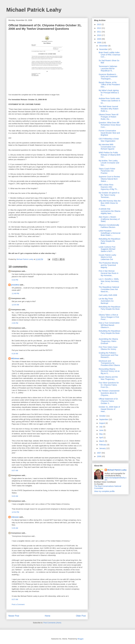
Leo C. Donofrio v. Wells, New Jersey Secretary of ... (109, 281)
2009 (99, 39)
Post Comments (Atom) (52, 623)
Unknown (15, 517)
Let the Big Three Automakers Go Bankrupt (106, 301)
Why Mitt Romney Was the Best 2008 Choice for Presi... (110, 203)
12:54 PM (15, 512)
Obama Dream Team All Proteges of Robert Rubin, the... (109, 117)
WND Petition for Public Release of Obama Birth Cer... (110, 155)
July (101, 427)
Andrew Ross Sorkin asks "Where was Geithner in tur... (109, 101)
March (102, 441)
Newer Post (14, 616)
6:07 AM (15, 470)
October (103, 416)
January (103, 448)
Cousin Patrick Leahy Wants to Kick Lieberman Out (107, 257)
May (101, 434)
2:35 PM (15, 323)
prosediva (15, 285)
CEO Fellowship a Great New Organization (109, 140)
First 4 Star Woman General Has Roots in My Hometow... (109, 273)
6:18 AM (15, 354)
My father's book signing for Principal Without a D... (109, 93)
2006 (99, 456)
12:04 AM (15, 305)
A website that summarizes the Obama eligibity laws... (110, 211)
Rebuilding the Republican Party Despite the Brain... (109, 241)
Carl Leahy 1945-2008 (108, 295)
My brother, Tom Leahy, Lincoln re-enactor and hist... (109, 163)
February (103, 445)
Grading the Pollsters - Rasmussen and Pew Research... (108, 355)
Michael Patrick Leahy (34, 10)
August (102, 423)
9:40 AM (15, 496)
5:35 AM (15, 528)
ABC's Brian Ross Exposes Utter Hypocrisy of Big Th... (109, 187)
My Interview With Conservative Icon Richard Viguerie (107, 147)
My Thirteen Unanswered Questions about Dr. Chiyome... (109, 393)
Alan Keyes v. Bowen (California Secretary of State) (109, 219)
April (101, 438)
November (104, 49)
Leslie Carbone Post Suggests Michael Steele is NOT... (107, 249)
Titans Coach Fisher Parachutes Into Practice (107, 171)
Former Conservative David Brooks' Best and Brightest (109, 133)
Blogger (80, 639)
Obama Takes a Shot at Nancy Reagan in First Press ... (109, 317)
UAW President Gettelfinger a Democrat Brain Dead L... (110, 233)
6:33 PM (15, 280)
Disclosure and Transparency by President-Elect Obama (109, 363)
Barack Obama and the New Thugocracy (108, 378)
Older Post (81, 616)
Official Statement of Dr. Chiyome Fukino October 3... (109, 401)
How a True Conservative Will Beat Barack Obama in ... (109, 325)
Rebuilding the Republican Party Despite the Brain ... (109, 309)
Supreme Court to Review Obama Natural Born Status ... (109, 179)
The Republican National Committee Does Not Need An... (109, 289)
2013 (99, 24)
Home (48, 616)
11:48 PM (15, 293)
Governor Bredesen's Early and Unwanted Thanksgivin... (108, 77)
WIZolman (15, 358)
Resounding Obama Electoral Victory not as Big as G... (109, 371)
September (104, 419)
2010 (99, 35)
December (104, 46)
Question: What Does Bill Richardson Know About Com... (110, 125)
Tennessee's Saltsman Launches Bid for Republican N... (108, 69)
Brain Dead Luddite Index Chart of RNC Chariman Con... (110, 55)
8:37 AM (15, 599)
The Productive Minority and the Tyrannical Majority (108, 265)
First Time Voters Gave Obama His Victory (108, 348)
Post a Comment (18, 604)
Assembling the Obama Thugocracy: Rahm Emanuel (108, 341)
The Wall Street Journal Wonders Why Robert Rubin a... (109, 109)
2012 (99, 28)
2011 (99, 32)
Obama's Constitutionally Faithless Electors (109, 226)
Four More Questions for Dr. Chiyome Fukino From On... (109, 385)
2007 (99, 453)
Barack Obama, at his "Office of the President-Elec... (109, 85)
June (101, 430)
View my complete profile (104, 491)
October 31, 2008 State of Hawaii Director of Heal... (109, 409)
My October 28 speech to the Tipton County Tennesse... (109, 195)
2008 (99, 43)
